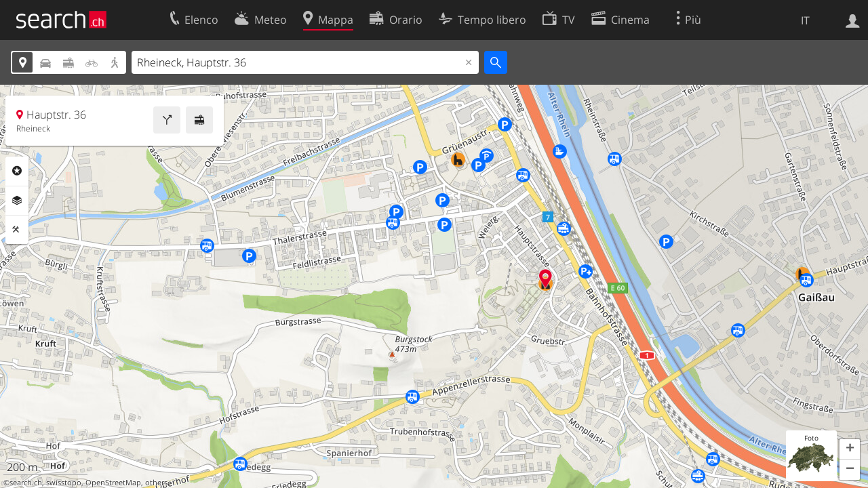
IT (805, 20)
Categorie (17, 171)
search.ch (26, 483)
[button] (850, 449)
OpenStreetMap (113, 483)
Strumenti (17, 230)
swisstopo (64, 483)
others (156, 483)
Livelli (17, 201)
